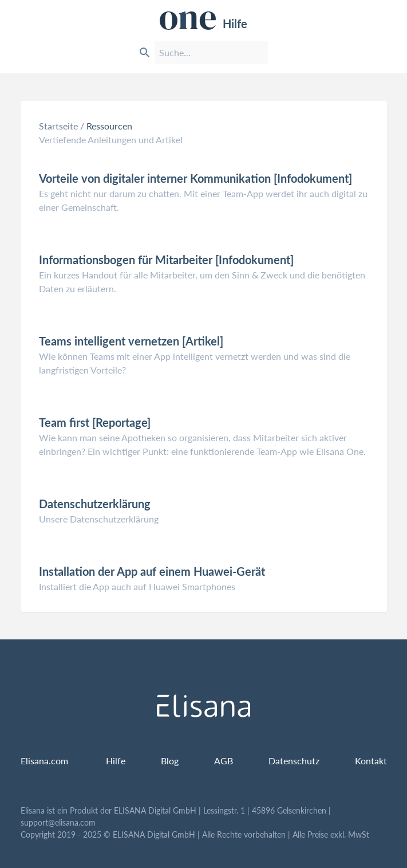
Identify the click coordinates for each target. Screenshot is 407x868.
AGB (224, 761)
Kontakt (371, 761)
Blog (170, 761)
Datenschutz (294, 761)
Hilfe (204, 21)
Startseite (58, 126)
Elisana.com (44, 761)
